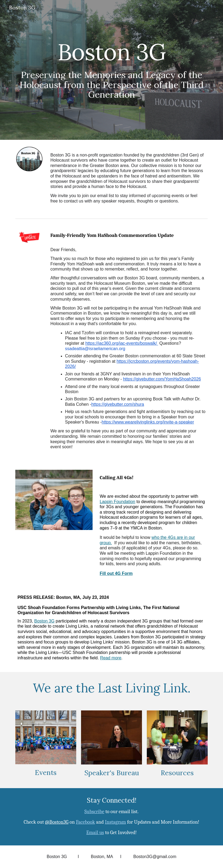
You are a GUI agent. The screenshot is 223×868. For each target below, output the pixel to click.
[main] (111, 70)
